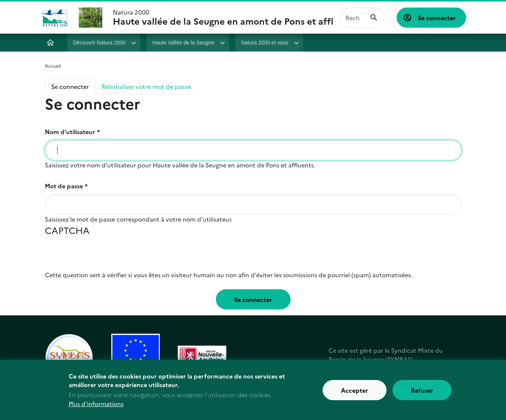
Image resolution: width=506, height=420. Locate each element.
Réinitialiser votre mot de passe (146, 86)
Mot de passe (64, 186)
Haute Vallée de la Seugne (183, 43)
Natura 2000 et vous (265, 43)
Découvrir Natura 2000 (100, 43)
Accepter (355, 390)
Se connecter (437, 18)
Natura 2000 (223, 18)
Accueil (51, 43)
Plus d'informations (96, 404)
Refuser (422, 390)
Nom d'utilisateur (70, 132)
